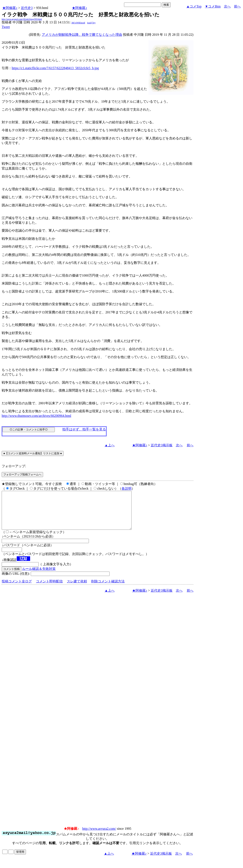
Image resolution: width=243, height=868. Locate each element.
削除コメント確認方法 (108, 589)
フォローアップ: (14, 466)
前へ (237, 6)
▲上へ (110, 445)
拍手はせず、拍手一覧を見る (84, 429)
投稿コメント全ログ (17, 589)
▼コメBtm (213, 6)
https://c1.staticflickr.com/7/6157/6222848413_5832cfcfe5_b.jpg (55, 68)
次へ (227, 6)
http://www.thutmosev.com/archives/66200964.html (36, 416)
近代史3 (27, 8)
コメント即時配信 (49, 589)
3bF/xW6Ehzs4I (78, 23)
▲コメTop (194, 6)
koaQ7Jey (91, 23)
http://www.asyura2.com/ (99, 836)
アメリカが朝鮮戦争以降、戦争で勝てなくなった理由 (82, 35)
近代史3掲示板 (162, 445)
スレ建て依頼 (77, 589)
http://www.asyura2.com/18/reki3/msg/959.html (22, 19)
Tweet (6, 27)
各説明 (127, 488)
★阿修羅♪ (10, 8)
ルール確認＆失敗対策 (39, 576)
